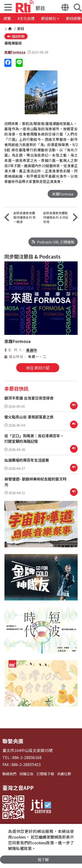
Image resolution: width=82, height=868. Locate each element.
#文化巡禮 (26, 18)
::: (6, 29)
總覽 (7, 18)
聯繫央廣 (13, 741)
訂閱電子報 (45, 774)
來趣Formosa (15, 52)
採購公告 (26, 774)
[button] (8, 8)
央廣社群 (64, 774)
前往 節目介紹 (38, 368)
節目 (20, 29)
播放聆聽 (16, 36)
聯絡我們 (9, 774)
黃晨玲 (32, 350)
